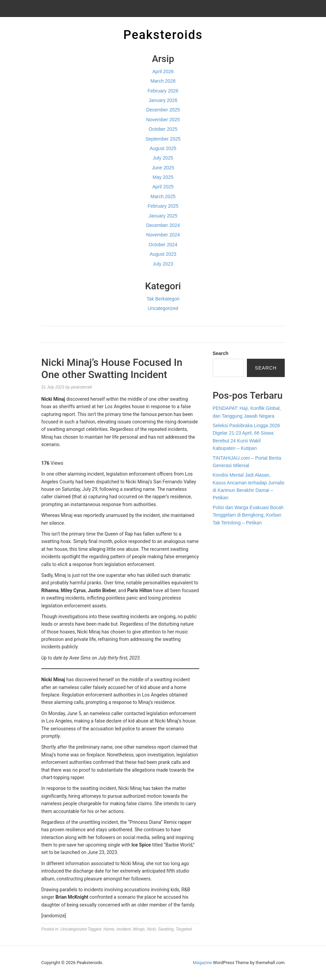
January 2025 (163, 216)
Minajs (139, 929)
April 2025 (163, 187)
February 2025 (163, 206)
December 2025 (163, 110)
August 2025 (163, 148)
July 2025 (163, 158)
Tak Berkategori (163, 299)
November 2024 (163, 235)
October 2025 (163, 129)
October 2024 (163, 245)
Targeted (184, 929)
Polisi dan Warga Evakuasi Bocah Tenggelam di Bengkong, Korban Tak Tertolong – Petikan (248, 515)
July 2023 (163, 264)
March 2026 (163, 81)
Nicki (151, 929)
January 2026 (163, 100)
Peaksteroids (163, 35)
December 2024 (163, 225)
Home (109, 929)
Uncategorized (163, 308)
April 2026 (163, 71)
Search (221, 353)
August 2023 (163, 254)
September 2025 (163, 139)
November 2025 (163, 120)
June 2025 (163, 168)
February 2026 (163, 91)
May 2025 (163, 177)
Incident (123, 929)
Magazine (202, 963)
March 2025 (163, 196)
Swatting (166, 929)
